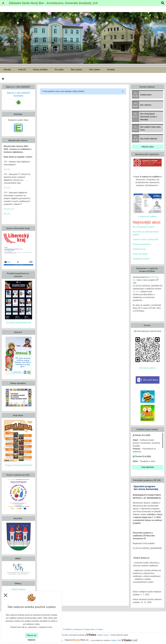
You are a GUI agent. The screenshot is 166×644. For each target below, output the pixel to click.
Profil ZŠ (22, 70)
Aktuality (7, 70)
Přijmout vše (31, 635)
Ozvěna (136, 292)
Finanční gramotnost (142, 244)
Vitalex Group (103, 635)
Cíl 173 (7, 188)
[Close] (123, 91)
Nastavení (31, 640)
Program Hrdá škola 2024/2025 (18, 465)
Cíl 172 (7, 169)
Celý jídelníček (147, 467)
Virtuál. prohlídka (40, 70)
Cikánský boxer (139, 249)
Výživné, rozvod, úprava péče (146, 239)
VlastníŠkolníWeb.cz (68, 640)
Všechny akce (148, 147)
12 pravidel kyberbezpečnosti (18, 323)
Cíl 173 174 (9, 209)
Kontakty (111, 70)
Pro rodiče (59, 70)
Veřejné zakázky (18, 589)
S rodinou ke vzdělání (148, 216)
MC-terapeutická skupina (144, 227)
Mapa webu (90, 629)
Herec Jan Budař (140, 254)
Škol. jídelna (95, 70)
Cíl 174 (7, 214)
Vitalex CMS (116, 640)
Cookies (100, 629)
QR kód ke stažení (148, 368)
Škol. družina (77, 70)
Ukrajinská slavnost (141, 259)
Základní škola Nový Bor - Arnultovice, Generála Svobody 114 (53, 3)
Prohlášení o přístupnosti (73, 629)
